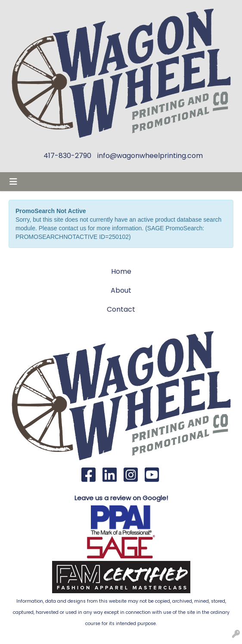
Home (121, 271)
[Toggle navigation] (13, 182)
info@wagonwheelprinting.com (150, 156)
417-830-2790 (67, 156)
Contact (121, 309)
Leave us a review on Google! (121, 498)
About (121, 290)
